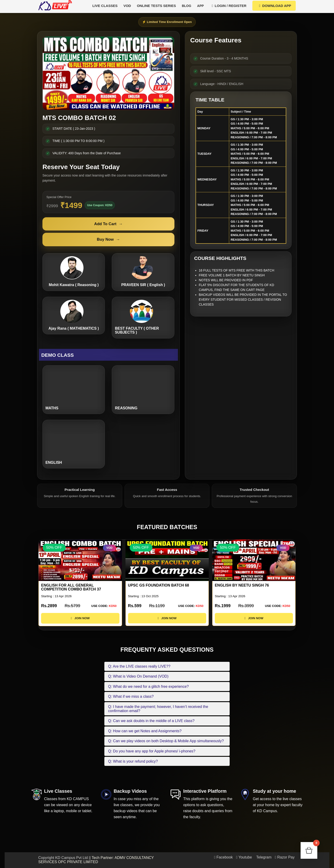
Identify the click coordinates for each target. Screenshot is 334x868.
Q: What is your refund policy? (133, 761)
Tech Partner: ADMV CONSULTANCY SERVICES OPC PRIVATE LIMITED (96, 860)
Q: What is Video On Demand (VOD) (138, 676)
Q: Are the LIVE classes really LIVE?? (139, 666)
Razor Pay (285, 857)
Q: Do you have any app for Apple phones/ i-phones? (152, 751)
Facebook (223, 857)
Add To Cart (108, 224)
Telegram (263, 857)
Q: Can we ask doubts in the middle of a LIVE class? (151, 721)
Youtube (244, 857)
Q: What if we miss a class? (131, 696)
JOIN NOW (80, 622)
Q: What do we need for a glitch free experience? (148, 687)
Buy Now (109, 240)
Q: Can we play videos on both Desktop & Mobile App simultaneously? (166, 741)
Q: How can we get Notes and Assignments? (145, 731)
